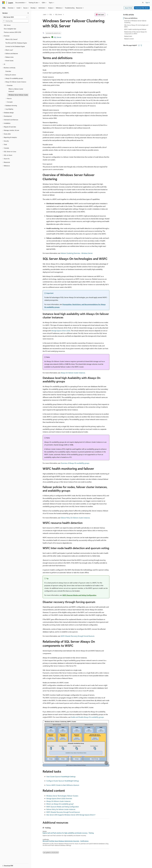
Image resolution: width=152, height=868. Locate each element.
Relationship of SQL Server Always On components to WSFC (136, 33)
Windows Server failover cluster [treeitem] (18, 95)
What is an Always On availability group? (60, 804)
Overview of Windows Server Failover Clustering (135, 22)
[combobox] (15, 17)
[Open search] (143, 3)
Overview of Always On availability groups (75, 463)
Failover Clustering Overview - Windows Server (77, 253)
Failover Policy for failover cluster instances (75, 518)
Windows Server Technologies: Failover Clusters (62, 796)
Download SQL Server (142, 8)
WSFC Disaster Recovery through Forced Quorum (78, 636)
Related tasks (128, 36)
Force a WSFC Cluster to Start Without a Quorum (63, 785)
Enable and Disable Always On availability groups (87, 717)
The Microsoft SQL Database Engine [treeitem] (16, 43)
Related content (129, 39)
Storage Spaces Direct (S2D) (61, 331)
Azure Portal (129, 8)
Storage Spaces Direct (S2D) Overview (59, 798)
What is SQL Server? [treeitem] (11, 39)
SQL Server (59, 14)
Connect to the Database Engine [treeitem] (15, 46)
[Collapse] (28, 13)
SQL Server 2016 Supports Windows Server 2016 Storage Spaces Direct (70, 815)
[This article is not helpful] (141, 45)
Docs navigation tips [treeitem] (10, 29)
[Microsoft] (4, 3)
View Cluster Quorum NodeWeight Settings (61, 776)
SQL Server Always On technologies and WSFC (136, 26)
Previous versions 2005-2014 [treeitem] (12, 32)
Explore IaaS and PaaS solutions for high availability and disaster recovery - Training (68, 833)
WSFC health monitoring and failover (135, 29)
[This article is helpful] (139, 45)
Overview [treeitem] (8, 71)
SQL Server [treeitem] (7, 25)
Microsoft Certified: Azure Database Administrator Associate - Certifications (66, 841)
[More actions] (108, 15)
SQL (51, 14)
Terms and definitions (131, 18)
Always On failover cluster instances (73, 373)
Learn (45, 14)
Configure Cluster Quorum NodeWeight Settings (63, 781)
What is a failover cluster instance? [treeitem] (16, 90)
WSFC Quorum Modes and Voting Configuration (79, 595)
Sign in (148, 2)
